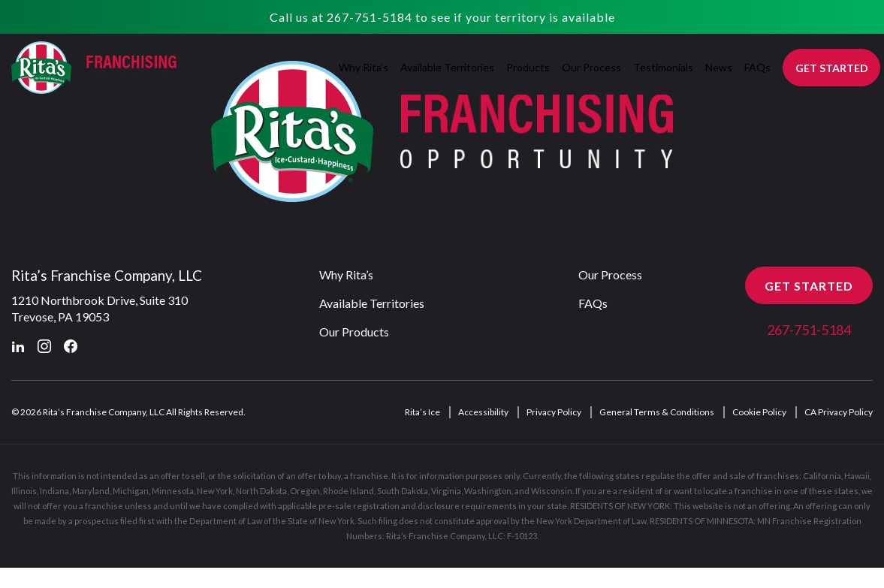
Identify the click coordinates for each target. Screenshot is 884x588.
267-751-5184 (370, 17)
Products (528, 67)
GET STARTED (832, 68)
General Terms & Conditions (657, 413)
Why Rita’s (364, 67)
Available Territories (447, 67)
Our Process (591, 67)
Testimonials (663, 67)
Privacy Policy (554, 413)
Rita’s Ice (422, 413)
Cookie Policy (759, 413)
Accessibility (483, 413)
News (719, 67)
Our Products (354, 332)
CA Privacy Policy (839, 413)
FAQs (757, 67)
